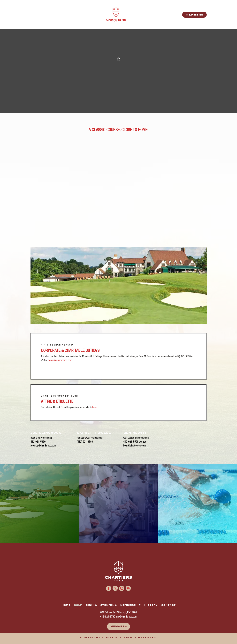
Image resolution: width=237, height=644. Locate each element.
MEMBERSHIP (130, 605)
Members (118, 627)
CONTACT (168, 605)
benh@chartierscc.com (134, 446)
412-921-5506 (131, 442)
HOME (66, 605)
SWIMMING (108, 605)
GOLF (78, 605)
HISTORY (151, 605)
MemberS (194, 15)
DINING (91, 605)
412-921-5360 (38, 442)
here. (95, 408)
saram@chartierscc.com (60, 361)
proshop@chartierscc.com (43, 446)
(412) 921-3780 (85, 442)
